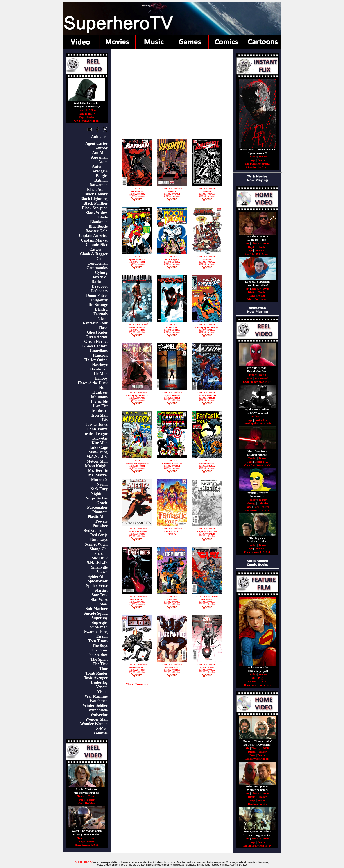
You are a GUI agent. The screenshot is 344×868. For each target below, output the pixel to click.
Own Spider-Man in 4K (257, 382)
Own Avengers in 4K (87, 121)
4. (95, 110)
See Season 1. (253, 510)
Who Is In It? (87, 114)
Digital (252, 247)
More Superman (257, 299)
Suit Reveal (261, 378)
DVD (266, 243)
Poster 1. (260, 250)
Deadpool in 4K (257, 804)
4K (248, 243)
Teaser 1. (82, 110)
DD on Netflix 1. (254, 167)
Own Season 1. (84, 845)
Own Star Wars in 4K (257, 465)
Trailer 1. (256, 416)
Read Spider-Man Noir (257, 423)
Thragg (251, 503)
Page (82, 117)
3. (92, 110)
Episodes (263, 503)
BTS (254, 678)
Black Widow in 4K (257, 759)
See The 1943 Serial (257, 254)
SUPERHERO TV (84, 862)
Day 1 (263, 375)
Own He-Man (87, 803)
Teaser (92, 796)
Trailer (82, 796)
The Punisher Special (257, 164)
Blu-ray (256, 243)
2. (90, 110)
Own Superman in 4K (257, 685)
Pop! (256, 507)
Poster (90, 117)
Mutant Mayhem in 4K (257, 846)
